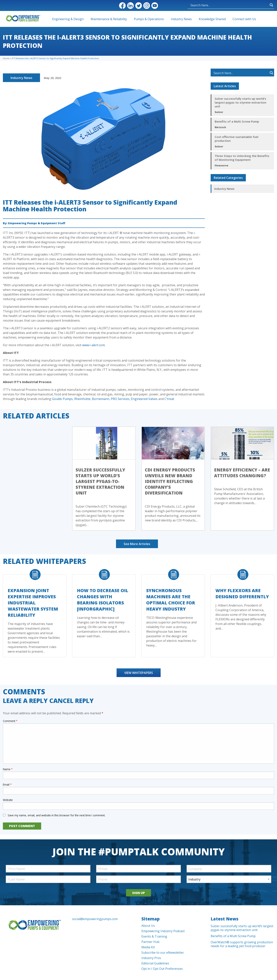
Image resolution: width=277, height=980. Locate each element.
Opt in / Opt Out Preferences (162, 969)
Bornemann (101, 399)
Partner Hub (150, 942)
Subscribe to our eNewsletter (163, 953)
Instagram (147, 6)
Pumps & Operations (149, 19)
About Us (148, 926)
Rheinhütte (82, 399)
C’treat (169, 399)
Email (7, 785)
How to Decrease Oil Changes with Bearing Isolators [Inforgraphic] (103, 600)
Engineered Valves (144, 399)
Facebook (122, 6)
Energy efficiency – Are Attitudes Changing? (242, 473)
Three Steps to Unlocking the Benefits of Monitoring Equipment (242, 158)
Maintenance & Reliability (109, 19)
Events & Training (154, 936)
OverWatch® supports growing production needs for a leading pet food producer (242, 944)
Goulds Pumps (62, 399)
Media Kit (148, 947)
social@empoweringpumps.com (95, 919)
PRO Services (120, 399)
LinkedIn (130, 6)
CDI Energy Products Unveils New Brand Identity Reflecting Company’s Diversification (170, 481)
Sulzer (219, 112)
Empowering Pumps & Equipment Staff (37, 223)
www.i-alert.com (93, 345)
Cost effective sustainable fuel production (237, 139)
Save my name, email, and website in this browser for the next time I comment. (56, 815)
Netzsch (220, 127)
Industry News (181, 19)
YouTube (155, 6)
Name (8, 769)
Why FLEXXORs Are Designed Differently (242, 593)
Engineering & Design (68, 19)
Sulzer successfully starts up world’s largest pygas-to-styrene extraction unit (240, 102)
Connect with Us (244, 19)
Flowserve (222, 165)
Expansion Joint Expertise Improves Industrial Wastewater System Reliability (33, 603)
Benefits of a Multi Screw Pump (237, 121)
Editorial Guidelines (155, 963)
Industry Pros (151, 958)
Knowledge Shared (212, 19)
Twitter (138, 6)
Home (6, 58)
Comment (10, 721)
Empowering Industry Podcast (163, 931)
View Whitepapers (139, 673)
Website (8, 800)
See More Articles (137, 544)
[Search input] (210, 5)
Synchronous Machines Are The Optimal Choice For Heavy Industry (171, 600)
